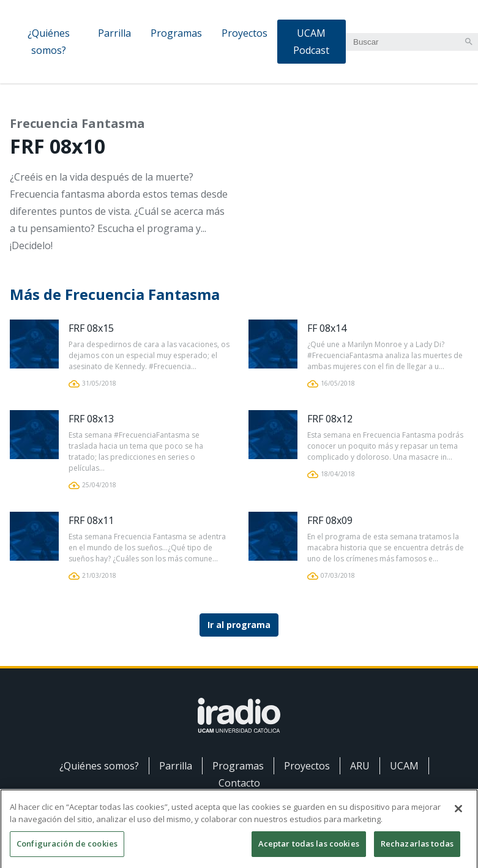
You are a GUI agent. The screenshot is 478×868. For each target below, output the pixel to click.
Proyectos (245, 33)
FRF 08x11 (91, 520)
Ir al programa (239, 625)
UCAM (404, 766)
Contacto (239, 783)
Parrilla (114, 33)
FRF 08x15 (91, 328)
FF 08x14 (327, 328)
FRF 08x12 (330, 419)
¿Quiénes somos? (49, 42)
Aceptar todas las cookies (309, 848)
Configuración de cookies (67, 848)
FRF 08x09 (330, 520)
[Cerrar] (458, 814)
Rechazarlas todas (417, 848)
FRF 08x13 (91, 419)
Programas (176, 33)
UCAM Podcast (311, 42)
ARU (360, 766)
